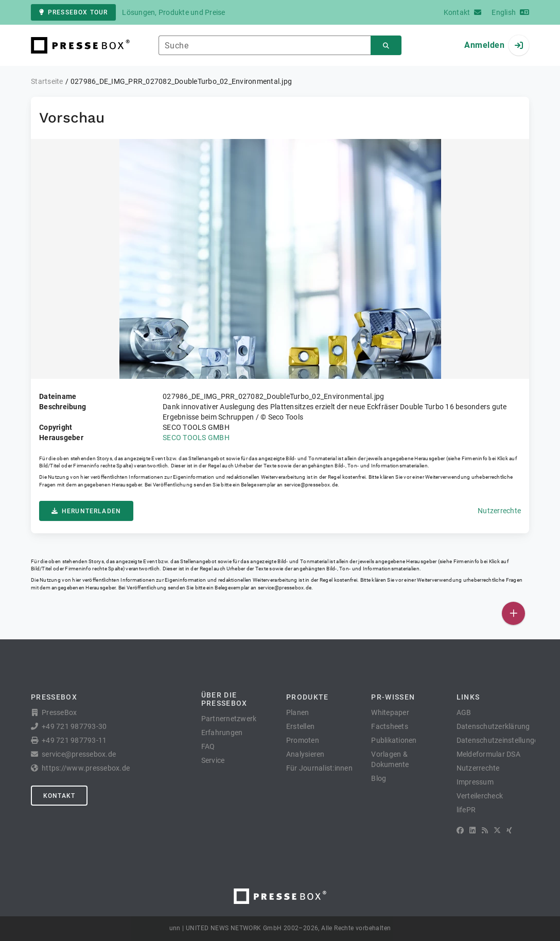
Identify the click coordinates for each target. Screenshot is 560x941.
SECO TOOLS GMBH (196, 438)
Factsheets (390, 726)
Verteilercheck (480, 796)
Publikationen (394, 740)
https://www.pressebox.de (86, 768)
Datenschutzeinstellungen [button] (500, 740)
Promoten (303, 740)
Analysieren (305, 754)
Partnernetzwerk (229, 719)
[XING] (509, 830)
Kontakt (59, 796)
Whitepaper (390, 712)
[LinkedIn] (472, 830)
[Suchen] (386, 46)
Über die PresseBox (224, 699)
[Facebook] (460, 830)
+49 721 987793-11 (74, 740)
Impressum (475, 782)
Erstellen (300, 726)
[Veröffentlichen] (513, 613)
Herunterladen (86, 511)
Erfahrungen (222, 733)
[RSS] (485, 830)
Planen (298, 712)
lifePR (466, 810)
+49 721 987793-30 (74, 726)
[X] (497, 830)
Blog (379, 778)
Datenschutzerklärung (493, 726)
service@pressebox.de (311, 485)
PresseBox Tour (73, 12)
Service (213, 760)
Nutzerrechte (499, 511)
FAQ (208, 746)
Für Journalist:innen (319, 768)
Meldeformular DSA (488, 754)
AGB (464, 712)
